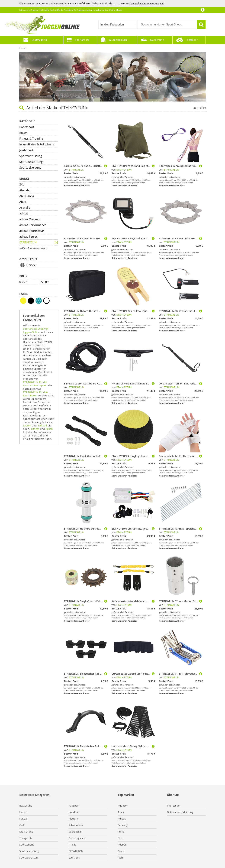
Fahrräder (192, 40)
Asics (121, 812)
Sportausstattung (31, 162)
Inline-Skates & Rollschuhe (37, 144)
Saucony (123, 825)
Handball (74, 812)
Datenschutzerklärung (180, 812)
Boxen (23, 133)
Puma (121, 832)
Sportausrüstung (31, 156)
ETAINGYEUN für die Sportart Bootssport (35, 384)
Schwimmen (76, 825)
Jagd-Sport (26, 150)
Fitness (35, 429)
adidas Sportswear (32, 231)
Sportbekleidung (30, 168)
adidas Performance (33, 225)
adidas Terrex (28, 237)
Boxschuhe (26, 806)
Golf (22, 825)
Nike (120, 838)
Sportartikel (82, 40)
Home (23, 48)
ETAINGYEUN (28, 242)
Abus (23, 202)
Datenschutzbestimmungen (144, 3)
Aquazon (123, 806)
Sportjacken (75, 832)
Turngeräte (26, 838)
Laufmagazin (39, 40)
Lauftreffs (74, 858)
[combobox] (118, 25)
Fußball (43, 425)
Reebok (122, 845)
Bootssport (27, 127)
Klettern (73, 819)
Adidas (122, 819)
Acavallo (25, 208)
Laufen (27, 425)
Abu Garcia (27, 196)
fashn (121, 858)
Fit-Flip (73, 845)
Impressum (174, 806)
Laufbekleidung (118, 40)
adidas (24, 213)
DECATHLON (76, 851)
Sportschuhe (27, 845)
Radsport (74, 806)
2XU (22, 184)
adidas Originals (30, 219)
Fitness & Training (31, 139)
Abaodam (26, 190)
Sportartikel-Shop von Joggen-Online (36, 330)
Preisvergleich (77, 838)
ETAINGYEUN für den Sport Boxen (35, 394)
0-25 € (23, 282)
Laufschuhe (157, 40)
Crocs (121, 851)
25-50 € (44, 282)
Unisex (31, 265)
